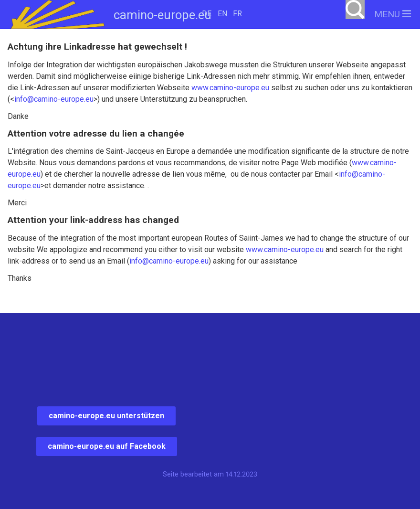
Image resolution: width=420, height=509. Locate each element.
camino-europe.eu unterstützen (106, 416)
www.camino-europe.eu (230, 88)
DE (207, 14)
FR (237, 14)
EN (222, 14)
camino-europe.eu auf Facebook (107, 446)
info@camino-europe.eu (54, 99)
